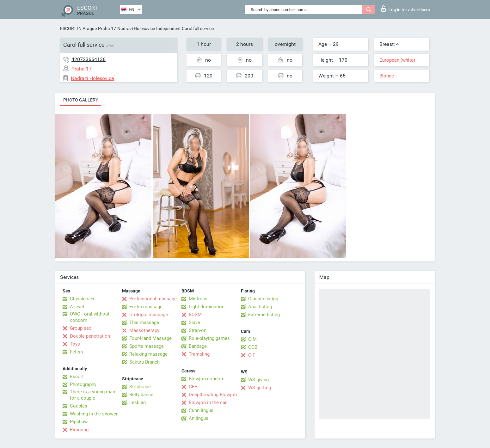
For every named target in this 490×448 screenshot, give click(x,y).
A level (77, 307)
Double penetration (90, 336)
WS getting (260, 388)
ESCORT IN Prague (78, 28)
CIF (252, 355)
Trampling (199, 354)
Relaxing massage (148, 354)
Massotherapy (144, 330)
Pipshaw (79, 422)
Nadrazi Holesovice (136, 28)
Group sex (80, 328)
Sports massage (147, 346)
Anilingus (199, 418)
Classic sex (82, 299)
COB (253, 347)
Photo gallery (81, 100)
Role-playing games (209, 338)
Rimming (79, 430)
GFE (193, 387)
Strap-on (198, 330)
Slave (194, 322)
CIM (252, 339)
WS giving (258, 380)
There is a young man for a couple (92, 395)
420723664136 (89, 59)
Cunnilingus (201, 410)
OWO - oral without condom (90, 317)
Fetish (76, 352)
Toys (75, 344)
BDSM (195, 315)
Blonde (387, 76)
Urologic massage (149, 315)
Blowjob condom (207, 379)
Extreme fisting (264, 315)
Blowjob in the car (208, 402)
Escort (77, 377)
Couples (79, 406)
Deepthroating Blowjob (213, 395)
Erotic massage (146, 307)
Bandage (198, 346)
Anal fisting (260, 307)
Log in (406, 9)
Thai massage (144, 322)
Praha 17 (107, 28)
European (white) (397, 60)
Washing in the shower (94, 414)
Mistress (198, 299)
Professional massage (153, 299)
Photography (83, 384)
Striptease (140, 387)
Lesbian (138, 402)
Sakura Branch (144, 362)
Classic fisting (263, 299)
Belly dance (141, 395)
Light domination (207, 307)
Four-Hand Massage (150, 338)
